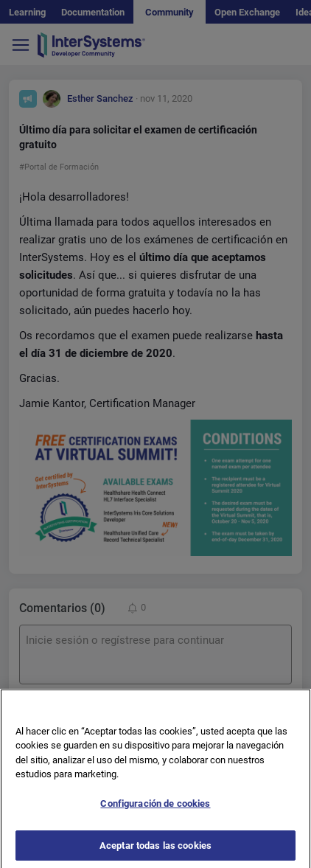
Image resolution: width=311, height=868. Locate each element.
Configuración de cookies (155, 810)
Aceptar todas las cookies (155, 852)
